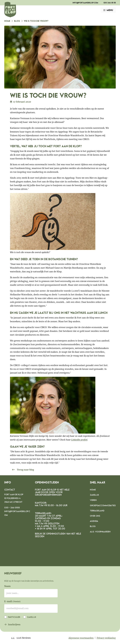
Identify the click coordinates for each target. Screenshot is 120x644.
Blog (17, 21)
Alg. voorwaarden (100, 532)
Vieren (93, 500)
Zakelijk (94, 495)
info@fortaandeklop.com (85, 3)
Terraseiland (97, 511)
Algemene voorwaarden (81, 638)
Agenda (94, 521)
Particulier (14, 617)
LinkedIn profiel (79, 440)
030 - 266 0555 (12, 507)
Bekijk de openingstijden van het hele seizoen (58, 535)
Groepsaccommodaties (103, 505)
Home (7, 21)
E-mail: (12, 602)
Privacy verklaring (106, 638)
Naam (7, 586)
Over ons (95, 516)
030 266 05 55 (110, 3)
